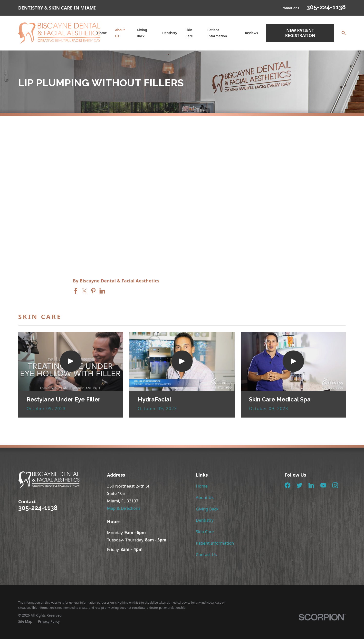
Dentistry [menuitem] (170, 33)
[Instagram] (335, 485)
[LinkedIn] (311, 485)
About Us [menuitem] (120, 33)
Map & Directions (124, 508)
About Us (205, 497)
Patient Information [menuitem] (217, 33)
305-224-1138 (326, 7)
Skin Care (205, 532)
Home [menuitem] (102, 33)
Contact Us (206, 554)
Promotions (290, 8)
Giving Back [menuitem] (142, 33)
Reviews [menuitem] (251, 33)
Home (202, 486)
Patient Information (215, 543)
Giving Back (207, 509)
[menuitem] (25, 621)
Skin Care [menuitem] (189, 33)
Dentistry (205, 520)
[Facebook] (287, 485)
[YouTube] (323, 485)
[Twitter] (299, 485)
